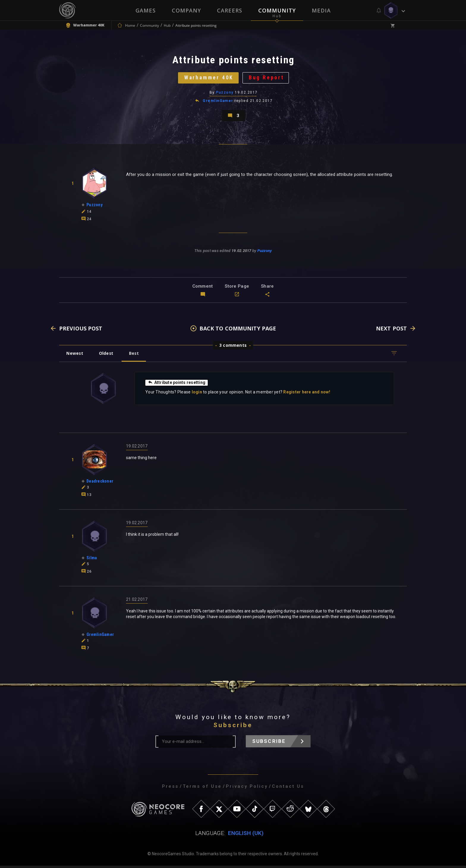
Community (277, 10)
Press (170, 789)
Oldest (107, 356)
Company (186, 10)
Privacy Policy (247, 789)
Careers (230, 10)
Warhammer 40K (208, 79)
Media (321, 10)
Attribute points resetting (177, 385)
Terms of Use (202, 789)
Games (146, 10)
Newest (75, 356)
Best (136, 356)
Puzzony (225, 94)
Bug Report (267, 79)
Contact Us (288, 789)
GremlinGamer (218, 102)
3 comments (233, 348)
